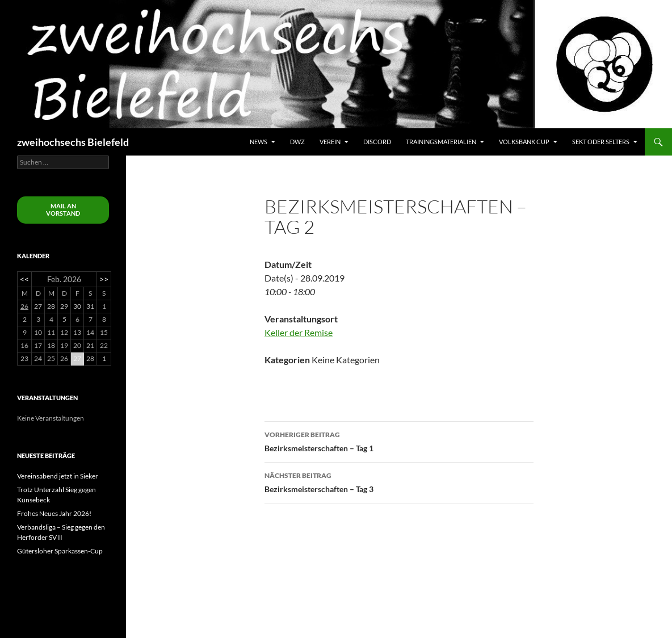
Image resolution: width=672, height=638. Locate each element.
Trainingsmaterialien (441, 142)
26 (24, 306)
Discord (377, 142)
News (259, 142)
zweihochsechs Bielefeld (73, 142)
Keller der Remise (299, 332)
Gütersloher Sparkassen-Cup (60, 551)
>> (104, 279)
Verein (330, 142)
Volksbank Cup (524, 142)
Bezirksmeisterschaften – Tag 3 (399, 481)
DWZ (297, 142)
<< (24, 279)
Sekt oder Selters (601, 142)
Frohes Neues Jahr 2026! (54, 513)
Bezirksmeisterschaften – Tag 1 (399, 440)
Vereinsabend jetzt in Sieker (58, 476)
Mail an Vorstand (63, 210)
